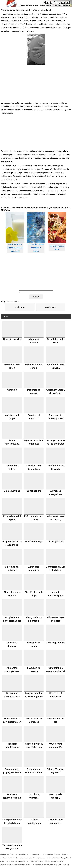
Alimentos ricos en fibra (57, 248)
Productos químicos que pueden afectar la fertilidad (26, 10)
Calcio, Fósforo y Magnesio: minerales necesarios (15, 248)
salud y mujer (51, 307)
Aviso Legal (66, 865)
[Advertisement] (35, 83)
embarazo (20, 307)
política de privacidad (56, 865)
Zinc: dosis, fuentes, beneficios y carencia (36, 248)
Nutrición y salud (56, 3)
